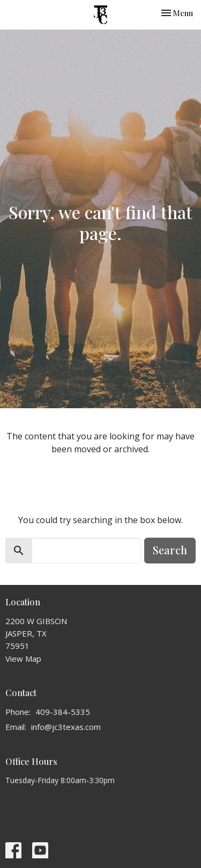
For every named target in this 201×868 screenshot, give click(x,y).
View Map (23, 659)
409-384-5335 (63, 712)
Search (170, 550)
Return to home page (100, 479)
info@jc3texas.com (66, 727)
